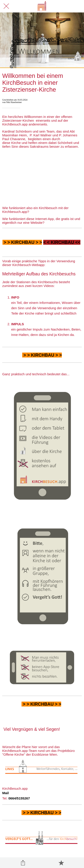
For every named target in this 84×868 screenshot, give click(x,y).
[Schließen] (6, 6)
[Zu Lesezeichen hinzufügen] (61, 863)
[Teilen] (23, 863)
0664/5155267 (19, 798)
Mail (5, 793)
